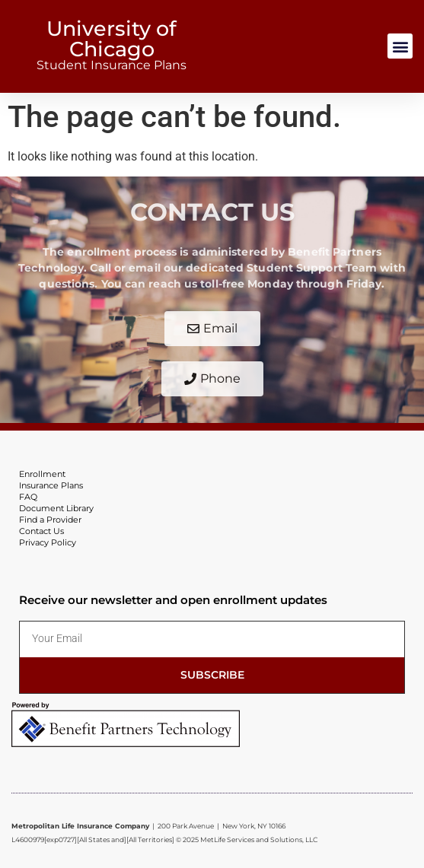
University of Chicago (112, 39)
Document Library (56, 508)
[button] (400, 46)
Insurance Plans (51, 485)
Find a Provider (50, 520)
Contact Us (41, 531)
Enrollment (42, 474)
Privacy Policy (48, 542)
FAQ (28, 497)
